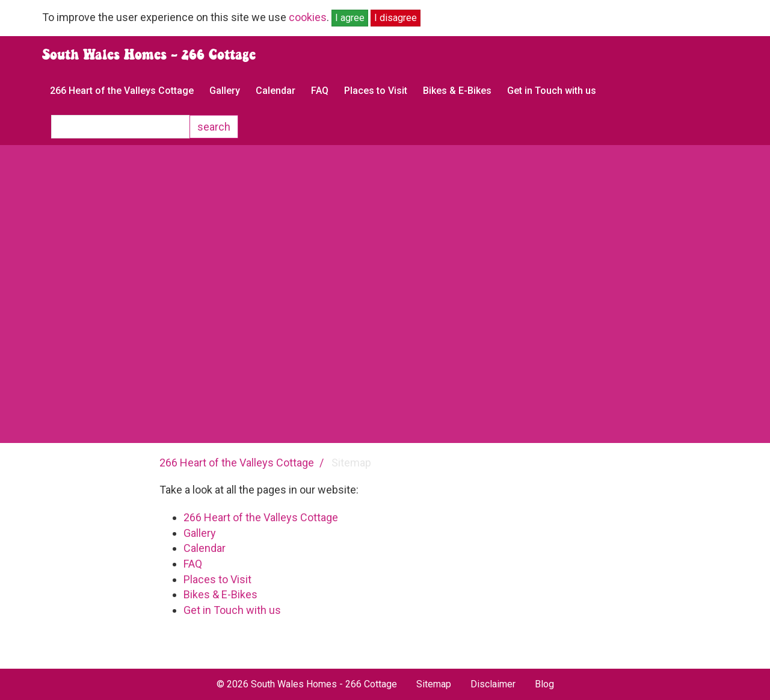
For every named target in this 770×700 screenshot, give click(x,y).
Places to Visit (376, 91)
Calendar (276, 91)
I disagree (396, 18)
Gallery (225, 91)
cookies (308, 17)
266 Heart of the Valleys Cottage (122, 91)
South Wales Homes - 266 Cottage (149, 54)
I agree (350, 18)
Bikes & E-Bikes (457, 91)
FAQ (320, 91)
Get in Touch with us (552, 91)
